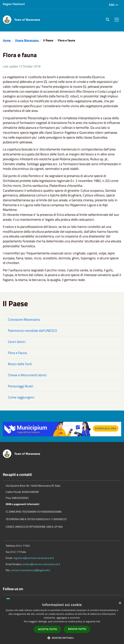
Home (7, 40)
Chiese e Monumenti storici (27, 375)
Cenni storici (17, 342)
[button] (62, 638)
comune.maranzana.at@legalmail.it (30, 570)
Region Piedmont (14, 4)
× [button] (120, 603)
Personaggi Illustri (21, 386)
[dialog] (62, 622)
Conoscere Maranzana (24, 319)
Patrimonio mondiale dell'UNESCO (32, 331)
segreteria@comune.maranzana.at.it (33, 558)
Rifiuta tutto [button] (77, 629)
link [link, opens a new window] (98, 621)
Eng (114, 5)
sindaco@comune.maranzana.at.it (41, 564)
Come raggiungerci (21, 397)
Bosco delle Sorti (20, 364)
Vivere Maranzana (27, 40)
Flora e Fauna (17, 353)
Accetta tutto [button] (47, 629)
